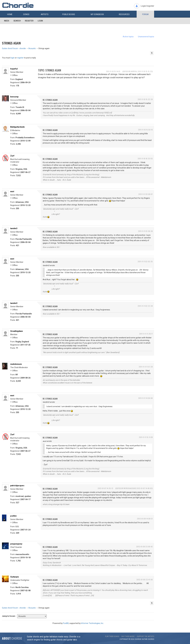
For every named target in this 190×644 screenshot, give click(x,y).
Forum (145, 14)
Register (29, 21)
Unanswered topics (146, 37)
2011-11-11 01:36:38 (145, 231)
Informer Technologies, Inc (92, 623)
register (20, 58)
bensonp (14, 97)
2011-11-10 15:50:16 (145, 130)
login (13, 58)
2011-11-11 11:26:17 (146, 334)
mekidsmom (16, 364)
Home (10, 14)
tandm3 (14, 228)
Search (17, 21)
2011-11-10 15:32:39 (145, 99)
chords (151, 639)
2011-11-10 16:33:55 (145, 159)
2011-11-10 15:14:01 (113, 71)
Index (7, 21)
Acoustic (32, 48)
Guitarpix (15, 577)
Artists (45, 14)
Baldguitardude (17, 127)
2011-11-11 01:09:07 (146, 194)
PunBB (66, 623)
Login (40, 21)
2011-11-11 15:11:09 (146, 437)
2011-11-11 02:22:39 (145, 306)
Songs (26, 14)
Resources (124, 14)
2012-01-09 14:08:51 (145, 519)
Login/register (147, 6)
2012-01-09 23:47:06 (145, 580)
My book (97, 14)
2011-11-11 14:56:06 (146, 398)
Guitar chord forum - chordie (14, 48)
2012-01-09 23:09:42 (145, 547)
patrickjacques (17, 486)
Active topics (128, 37)
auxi (12, 191)
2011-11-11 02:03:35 (145, 261)
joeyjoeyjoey (16, 544)
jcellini (13, 516)
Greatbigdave (17, 331)
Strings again (11, 43)
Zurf (12, 156)
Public (69, 14)
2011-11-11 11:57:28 (146, 367)
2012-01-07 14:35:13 (105, 488)
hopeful (14, 69)
